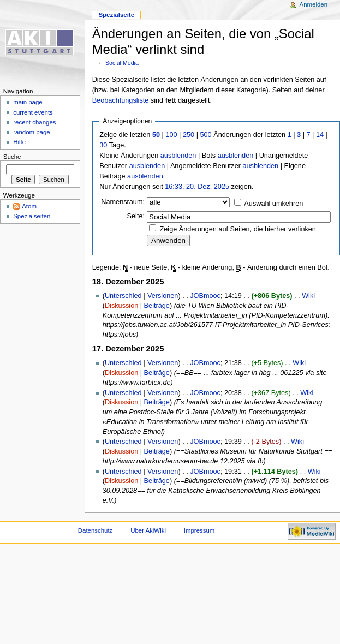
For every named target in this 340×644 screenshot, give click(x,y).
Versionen (163, 296)
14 (320, 135)
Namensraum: (123, 202)
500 (205, 135)
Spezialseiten (32, 216)
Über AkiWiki (148, 530)
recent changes (34, 122)
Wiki (308, 296)
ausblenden (178, 156)
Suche (12, 157)
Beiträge (157, 306)
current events (33, 112)
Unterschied (123, 296)
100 (171, 135)
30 (103, 145)
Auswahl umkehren (273, 204)
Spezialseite (116, 15)
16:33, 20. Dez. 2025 (197, 187)
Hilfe (19, 142)
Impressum (199, 530)
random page (32, 132)
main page (28, 102)
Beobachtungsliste (121, 100)
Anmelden (314, 4)
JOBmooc (205, 296)
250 (189, 135)
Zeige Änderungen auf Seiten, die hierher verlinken (238, 229)
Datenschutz (96, 530)
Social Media (122, 63)
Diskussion (121, 306)
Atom (29, 206)
